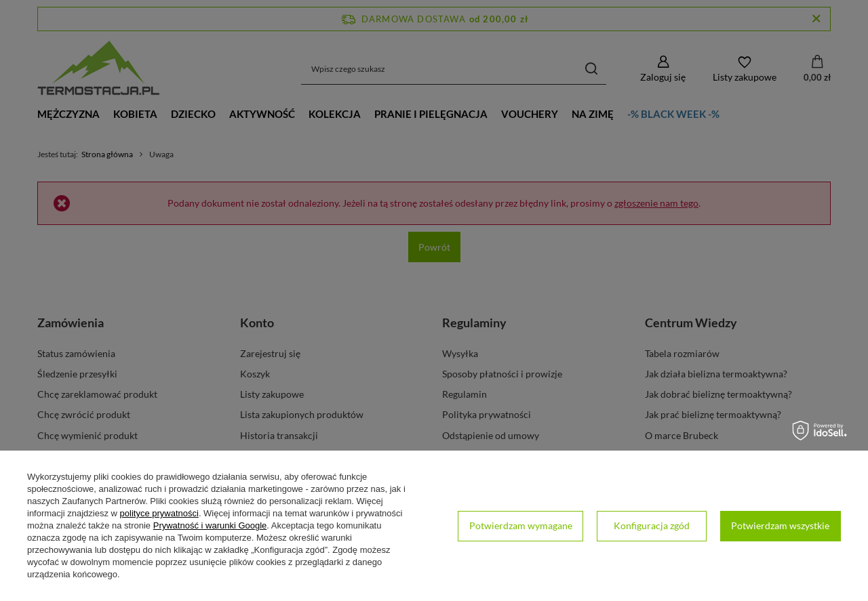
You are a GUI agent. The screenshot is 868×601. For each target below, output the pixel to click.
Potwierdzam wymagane (521, 525)
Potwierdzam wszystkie (780, 525)
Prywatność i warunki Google (210, 525)
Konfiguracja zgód (652, 525)
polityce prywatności (159, 513)
